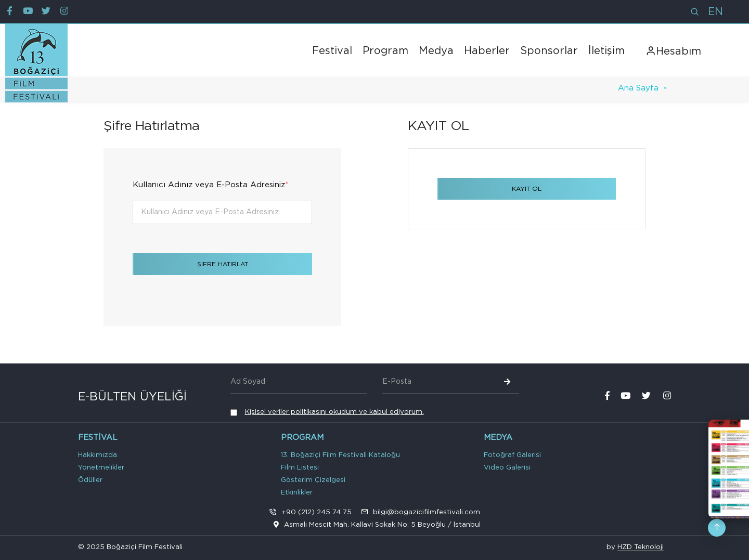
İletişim (606, 51)
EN (715, 12)
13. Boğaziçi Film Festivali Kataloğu (340, 455)
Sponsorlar (549, 51)
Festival (332, 51)
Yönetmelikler (101, 468)
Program (385, 51)
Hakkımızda (98, 455)
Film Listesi (300, 468)
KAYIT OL (527, 189)
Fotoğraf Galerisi (512, 455)
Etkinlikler (297, 493)
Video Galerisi (507, 468)
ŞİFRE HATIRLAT (223, 264)
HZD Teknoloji (641, 547)
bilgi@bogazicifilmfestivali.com (427, 512)
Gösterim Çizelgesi (313, 480)
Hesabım (673, 51)
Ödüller (90, 480)
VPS (670, 549)
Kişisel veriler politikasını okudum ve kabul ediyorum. (334, 412)
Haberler (487, 51)
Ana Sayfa (638, 88)
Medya (436, 51)
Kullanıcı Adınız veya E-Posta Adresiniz (210, 185)
